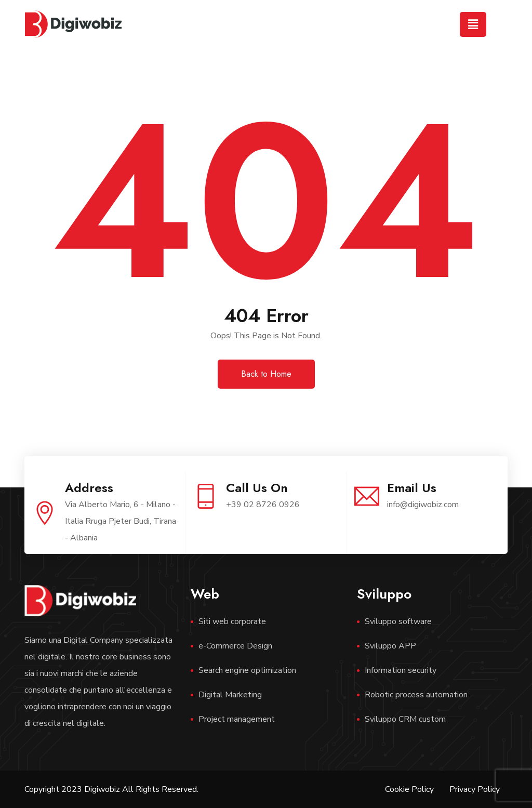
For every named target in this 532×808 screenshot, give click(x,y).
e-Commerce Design (235, 646)
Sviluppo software (398, 621)
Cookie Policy (409, 789)
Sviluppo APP (390, 646)
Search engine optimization (247, 670)
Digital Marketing (230, 695)
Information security (401, 670)
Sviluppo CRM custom (405, 719)
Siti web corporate (232, 621)
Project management (237, 719)
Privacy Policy (475, 789)
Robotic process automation (416, 695)
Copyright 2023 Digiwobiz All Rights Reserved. (111, 789)
